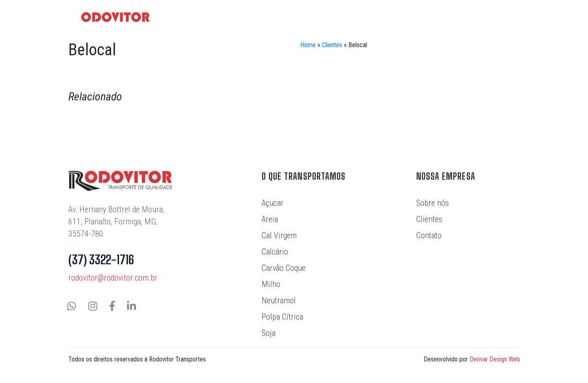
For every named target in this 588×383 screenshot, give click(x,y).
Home (308, 45)
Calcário (275, 252)
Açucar (273, 203)
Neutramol (279, 300)
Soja (269, 333)
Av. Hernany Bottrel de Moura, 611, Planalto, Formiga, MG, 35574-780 (116, 222)
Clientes (332, 45)
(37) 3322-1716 (101, 259)
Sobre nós (433, 203)
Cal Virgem (279, 235)
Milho (271, 284)
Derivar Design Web (495, 359)
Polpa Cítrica (282, 317)
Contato (429, 235)
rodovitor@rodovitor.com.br (113, 278)
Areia (270, 219)
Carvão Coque (284, 268)
